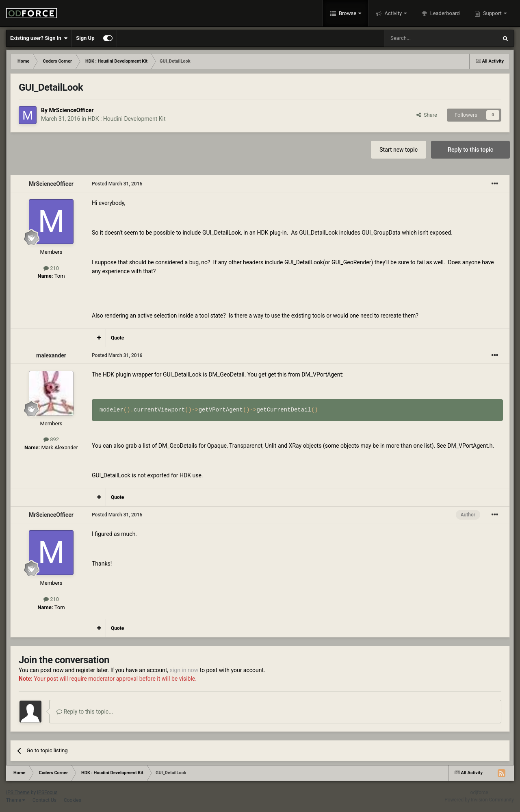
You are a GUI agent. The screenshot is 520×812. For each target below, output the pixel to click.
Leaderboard (444, 13)
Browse (348, 13)
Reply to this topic (470, 150)
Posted (117, 184)
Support (492, 13)
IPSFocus (47, 792)
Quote (117, 338)
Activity (393, 13)
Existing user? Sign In (39, 38)
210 (51, 268)
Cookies (73, 800)
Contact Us (44, 800)
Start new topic (399, 150)
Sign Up (85, 38)
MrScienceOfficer (71, 110)
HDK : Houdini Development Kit (127, 119)
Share (427, 115)
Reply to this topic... (85, 712)
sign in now (184, 670)
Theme (16, 800)
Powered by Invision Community (479, 800)
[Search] (421, 38)
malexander (51, 355)
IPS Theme (18, 792)
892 (51, 439)
